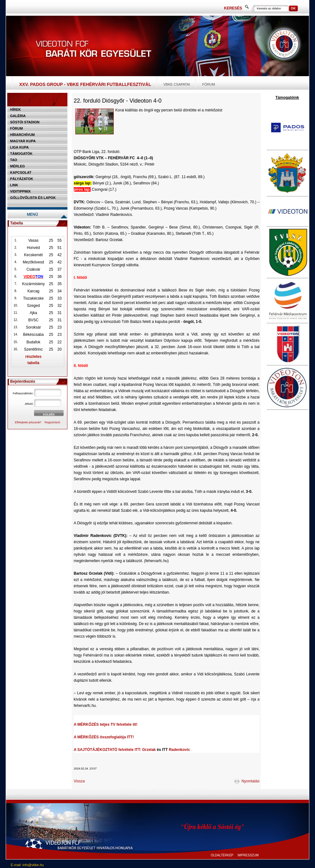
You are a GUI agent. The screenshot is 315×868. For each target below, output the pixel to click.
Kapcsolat (21, 172)
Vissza (79, 781)
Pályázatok (22, 179)
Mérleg (17, 166)
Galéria (18, 116)
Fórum (209, 84)
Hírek (15, 110)
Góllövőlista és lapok (33, 198)
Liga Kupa (19, 147)
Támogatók (21, 154)
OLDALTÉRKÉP (222, 855)
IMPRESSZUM (248, 855)
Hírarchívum (22, 135)
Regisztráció (53, 422)
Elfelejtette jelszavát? (28, 422)
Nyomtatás (247, 781)
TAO (14, 160)
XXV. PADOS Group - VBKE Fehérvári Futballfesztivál (85, 84)
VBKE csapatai (177, 84)
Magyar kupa (23, 141)
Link (14, 185)
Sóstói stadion (25, 122)
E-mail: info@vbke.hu (27, 865)
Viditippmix (20, 191)
